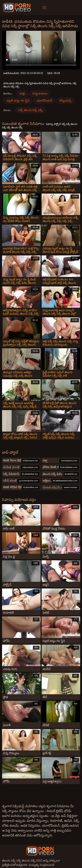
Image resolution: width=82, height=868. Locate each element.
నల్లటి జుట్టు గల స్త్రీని (18, 101)
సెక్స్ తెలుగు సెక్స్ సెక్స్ (31, 110)
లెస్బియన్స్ (65, 101)
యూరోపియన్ (44, 101)
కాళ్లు (22, 93)
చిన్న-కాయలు (40, 93)
